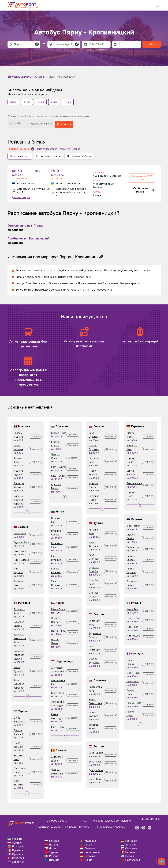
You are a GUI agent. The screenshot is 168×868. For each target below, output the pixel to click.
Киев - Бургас (59, 467)
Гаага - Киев (58, 693)
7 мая (68, 102)
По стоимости (20, 156)
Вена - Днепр (96, 753)
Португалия (133, 860)
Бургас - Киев (59, 433)
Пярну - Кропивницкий (61, 77)
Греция (130, 856)
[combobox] (15, 123)
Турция (54, 852)
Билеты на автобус (19, 77)
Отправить (64, 124)
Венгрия (90, 848)
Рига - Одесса (21, 560)
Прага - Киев (58, 631)
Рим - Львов (133, 636)
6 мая (54, 102)
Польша (54, 841)
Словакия (131, 848)
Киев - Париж (134, 673)
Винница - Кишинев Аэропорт (19, 500)
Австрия (17, 843)
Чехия (53, 848)
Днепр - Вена (96, 770)
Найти (152, 44)
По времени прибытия (79, 156)
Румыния (17, 850)
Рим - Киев (132, 627)
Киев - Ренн (133, 682)
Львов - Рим (133, 618)
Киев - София (59, 476)
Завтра (89, 49)
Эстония (39, 77)
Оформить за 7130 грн (142, 178)
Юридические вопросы (111, 827)
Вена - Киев (95, 762)
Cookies (84, 827)
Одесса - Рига (21, 542)
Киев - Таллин (134, 526)
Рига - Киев (20, 551)
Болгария (18, 847)
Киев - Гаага (58, 727)
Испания (90, 856)
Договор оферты (57, 821)
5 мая (41, 102)
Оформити (35, 436)
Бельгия (130, 852)
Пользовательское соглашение (111, 821)
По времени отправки (48, 156)
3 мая (13, 102)
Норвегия (18, 858)
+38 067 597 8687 (150, 819)
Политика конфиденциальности (57, 827)
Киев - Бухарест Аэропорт (19, 684)
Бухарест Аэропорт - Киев (20, 638)
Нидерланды (92, 852)
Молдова (90, 841)
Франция (17, 854)
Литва (88, 845)
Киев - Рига (20, 534)
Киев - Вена (95, 779)
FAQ (84, 821)
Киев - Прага (58, 609)
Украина (17, 839)
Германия (131, 841)
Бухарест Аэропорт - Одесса (20, 655)
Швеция (54, 860)
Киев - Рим (132, 609)
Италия (54, 856)
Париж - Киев (134, 703)
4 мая (27, 102)
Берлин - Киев (134, 483)
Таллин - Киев (134, 547)
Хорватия (18, 862)
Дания (88, 860)
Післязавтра (101, 49)
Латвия (53, 845)
